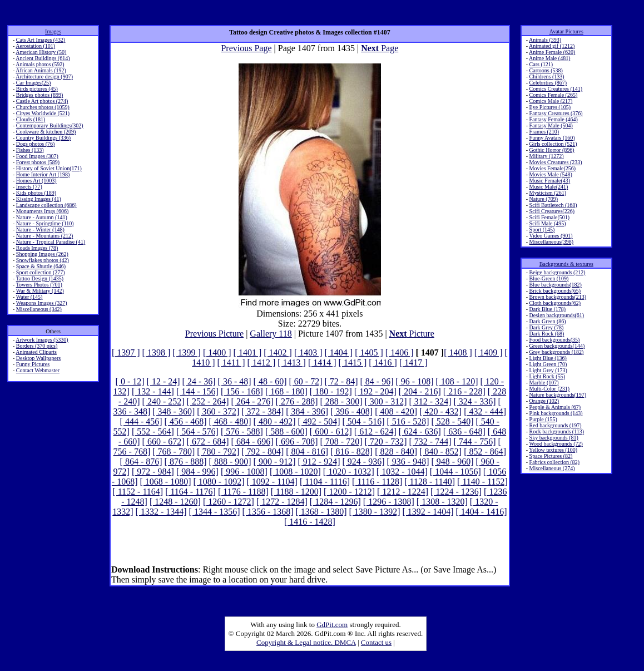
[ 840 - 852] (440, 452)
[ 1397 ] (126, 352)
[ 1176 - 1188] (243, 492)
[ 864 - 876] (141, 462)
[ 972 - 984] (153, 472)
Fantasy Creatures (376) (556, 113)
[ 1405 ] (369, 352)
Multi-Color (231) (550, 389)
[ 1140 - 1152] (482, 482)
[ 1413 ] (292, 362)
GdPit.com (332, 625)
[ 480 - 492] (275, 421)
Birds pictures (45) (37, 89)
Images (53, 31)
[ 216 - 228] (464, 391)
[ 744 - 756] (474, 441)
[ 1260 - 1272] (229, 502)
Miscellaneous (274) (552, 468)
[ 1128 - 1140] (430, 482)
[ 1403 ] (308, 352)
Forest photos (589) (38, 162)
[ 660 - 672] (164, 441)
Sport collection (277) (41, 272)
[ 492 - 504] (319, 421)
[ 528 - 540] (452, 421)
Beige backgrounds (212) (558, 272)
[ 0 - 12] (130, 381)
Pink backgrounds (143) (556, 413)
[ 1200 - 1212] (349, 492)
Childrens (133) (547, 77)
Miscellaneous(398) (551, 242)
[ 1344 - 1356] (215, 512)
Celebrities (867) (548, 83)
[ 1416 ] (383, 362)
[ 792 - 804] (262, 452)
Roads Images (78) (37, 248)
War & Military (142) (40, 291)
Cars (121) (541, 64)
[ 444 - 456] (141, 421)
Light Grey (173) (548, 370)
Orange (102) (544, 401)
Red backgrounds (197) (556, 425)
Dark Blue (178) (548, 309)
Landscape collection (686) (46, 205)
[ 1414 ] (322, 362)
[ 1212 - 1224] (403, 492)
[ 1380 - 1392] (375, 512)
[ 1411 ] (231, 362)
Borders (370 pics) (37, 346)
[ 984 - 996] (197, 472)
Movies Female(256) (553, 168)
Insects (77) (29, 187)
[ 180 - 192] (331, 391)
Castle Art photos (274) (42, 101)
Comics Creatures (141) (556, 89)
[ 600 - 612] (331, 431)
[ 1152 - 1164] (138, 492)
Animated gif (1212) (552, 46)
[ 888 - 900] (230, 462)
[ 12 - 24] (164, 381)
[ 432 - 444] (485, 411)
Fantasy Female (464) (554, 119)
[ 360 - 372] (218, 411)
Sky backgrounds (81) (554, 438)
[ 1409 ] (489, 352)
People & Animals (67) (555, 407)
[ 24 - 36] (199, 381)
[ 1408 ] (458, 352)
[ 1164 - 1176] (190, 492)
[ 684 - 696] (252, 441)
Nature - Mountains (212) (44, 236)
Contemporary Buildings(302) (50, 125)
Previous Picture (214, 334)
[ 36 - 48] (235, 381)
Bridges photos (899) (39, 95)
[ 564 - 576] (197, 431)
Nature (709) (544, 199)
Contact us (376, 642)
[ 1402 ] (278, 352)
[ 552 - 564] (153, 431)
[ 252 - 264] (208, 401)
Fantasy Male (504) (551, 125)
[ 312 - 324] (430, 401)
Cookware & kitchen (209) (46, 132)
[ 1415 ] (353, 362)
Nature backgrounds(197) (558, 395)
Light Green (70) (548, 364)
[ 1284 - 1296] (335, 502)
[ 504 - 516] (364, 421)
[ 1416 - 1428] (310, 522)
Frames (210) (544, 132)
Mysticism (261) (548, 193)
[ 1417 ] (413, 362)
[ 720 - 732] (386, 441)
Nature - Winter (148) (40, 230)
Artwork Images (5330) (42, 340)
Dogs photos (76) (35, 144)
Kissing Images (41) (39, 199)
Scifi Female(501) (549, 217)
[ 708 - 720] (341, 441)
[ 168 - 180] (286, 391)
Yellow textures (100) (553, 450)
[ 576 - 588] (242, 431)
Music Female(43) (550, 181)
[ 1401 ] (248, 352)
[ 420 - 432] (440, 411)
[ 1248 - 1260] (175, 502)
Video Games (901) (551, 236)
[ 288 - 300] (341, 401)
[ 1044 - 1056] (455, 472)
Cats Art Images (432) (41, 40)
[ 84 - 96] (377, 381)
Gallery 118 (271, 334)
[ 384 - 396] (307, 411)
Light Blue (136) (548, 358)
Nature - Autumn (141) (42, 217)
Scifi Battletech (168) (553, 205)
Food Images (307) (37, 156)
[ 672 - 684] (208, 441)
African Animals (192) (41, 70)
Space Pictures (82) (551, 456)
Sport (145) (542, 230)
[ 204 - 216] (420, 391)
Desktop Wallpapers (38, 358)
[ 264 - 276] (252, 401)
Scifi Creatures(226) (552, 211)
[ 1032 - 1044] (402, 472)
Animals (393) (545, 40)
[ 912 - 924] (319, 462)
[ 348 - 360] (174, 411)
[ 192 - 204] (375, 391)
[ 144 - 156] (197, 391)
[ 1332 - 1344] (161, 512)
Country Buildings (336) (43, 138)
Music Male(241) (549, 187)
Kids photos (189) (36, 193)
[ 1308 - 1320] (442, 502)
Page (380, 48)
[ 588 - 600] (286, 431)
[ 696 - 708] (297, 441)
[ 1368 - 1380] (321, 512)
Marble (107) (544, 383)
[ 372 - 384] (262, 411)
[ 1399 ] (187, 352)
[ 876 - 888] (186, 462)
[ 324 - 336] (474, 401)
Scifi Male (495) (548, 223)
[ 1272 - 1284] (282, 502)
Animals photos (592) (40, 64)
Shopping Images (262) (42, 254)
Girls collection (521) (553, 144)
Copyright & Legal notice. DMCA (306, 642)
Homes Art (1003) (36, 181)
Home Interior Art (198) (43, 174)
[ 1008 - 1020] (295, 472)
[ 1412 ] (262, 362)
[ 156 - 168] (242, 391)
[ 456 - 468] (186, 421)
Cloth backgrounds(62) (555, 303)
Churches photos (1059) (43, 107)
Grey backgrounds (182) (557, 352)
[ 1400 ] (217, 352)
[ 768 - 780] (174, 452)
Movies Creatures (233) (556, 162)
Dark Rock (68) (547, 334)
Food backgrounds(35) (555, 340)
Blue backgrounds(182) (556, 285)
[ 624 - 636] (420, 431)
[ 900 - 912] (275, 462)
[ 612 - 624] (375, 431)
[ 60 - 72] (306, 381)
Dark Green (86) (548, 321)
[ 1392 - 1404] (428, 512)
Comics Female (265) (554, 95)
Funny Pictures (33, 364)
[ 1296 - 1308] (389, 502)
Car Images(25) (33, 83)
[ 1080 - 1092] (219, 482)
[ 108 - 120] (457, 381)
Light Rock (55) (547, 376)
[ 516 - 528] (408, 421)
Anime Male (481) (549, 58)
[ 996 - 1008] (244, 472)
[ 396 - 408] (351, 411)
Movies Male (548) (551, 174)
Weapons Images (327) (42, 303)
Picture (412, 334)
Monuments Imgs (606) (42, 211)
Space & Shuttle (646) (41, 266)
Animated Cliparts (36, 352)
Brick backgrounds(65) (555, 291)
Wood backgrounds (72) (556, 444)
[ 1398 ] (157, 352)
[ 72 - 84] (341, 381)
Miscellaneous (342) (39, 309)
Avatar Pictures (566, 31)
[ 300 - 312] (386, 401)
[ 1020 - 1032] (349, 472)
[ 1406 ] (400, 352)
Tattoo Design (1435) (40, 278)
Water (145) (29, 297)
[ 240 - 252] (164, 401)
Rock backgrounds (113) (557, 431)
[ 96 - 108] (414, 381)
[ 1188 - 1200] (296, 492)
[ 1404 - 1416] (481, 512)
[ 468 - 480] (230, 421)
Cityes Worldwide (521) (43, 113)
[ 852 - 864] (485, 452)
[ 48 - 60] (270, 381)
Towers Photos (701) (39, 285)
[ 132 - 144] (153, 391)
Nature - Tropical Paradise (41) (51, 242)
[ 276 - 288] (297, 401)
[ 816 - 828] (351, 452)
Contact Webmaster (38, 370)
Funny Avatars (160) (552, 138)
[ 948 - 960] (452, 462)
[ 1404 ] (339, 352)
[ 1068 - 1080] (166, 482)
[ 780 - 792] (218, 452)
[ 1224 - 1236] (456, 492)
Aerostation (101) (35, 46)
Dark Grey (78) (547, 327)
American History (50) (41, 52)
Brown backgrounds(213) (558, 297)
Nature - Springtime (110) (45, 223)
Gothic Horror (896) (552, 150)
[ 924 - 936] (364, 462)
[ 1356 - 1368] (268, 512)
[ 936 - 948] (408, 462)
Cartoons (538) (546, 70)
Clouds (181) (31, 119)
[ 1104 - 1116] (325, 482)
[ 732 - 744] (430, 441)
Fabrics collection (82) (555, 462)
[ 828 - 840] (396, 452)
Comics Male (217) (551, 101)
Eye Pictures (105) (550, 107)
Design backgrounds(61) (557, 315)
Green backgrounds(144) (557, 346)
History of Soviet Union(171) (49, 168)
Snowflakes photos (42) (43, 260)
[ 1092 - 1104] (272, 482)
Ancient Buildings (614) (43, 58)
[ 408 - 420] (396, 411)
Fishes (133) (30, 150)
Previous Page (246, 48)
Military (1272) (547, 156)
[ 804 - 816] (307, 452)
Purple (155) (543, 419)
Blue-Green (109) (549, 278)
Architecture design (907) (44, 77)
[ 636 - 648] (464, 431)
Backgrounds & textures (566, 264)
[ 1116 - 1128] (377, 482)
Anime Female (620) (552, 52)
